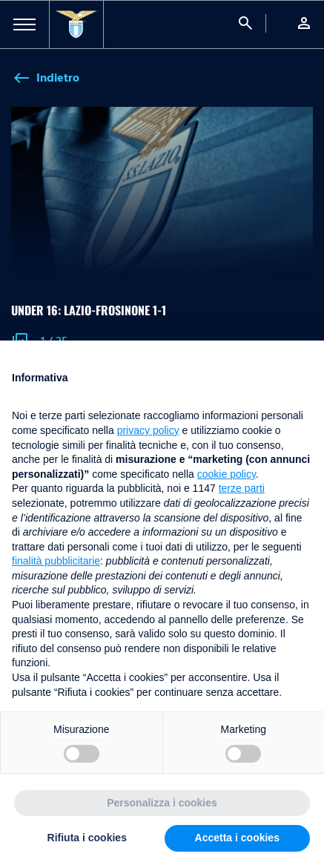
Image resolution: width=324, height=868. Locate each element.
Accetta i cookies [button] (237, 838)
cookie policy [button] (227, 474)
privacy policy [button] (148, 430)
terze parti (242, 488)
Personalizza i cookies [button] (162, 803)
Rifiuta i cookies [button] (87, 838)
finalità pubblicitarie (56, 561)
